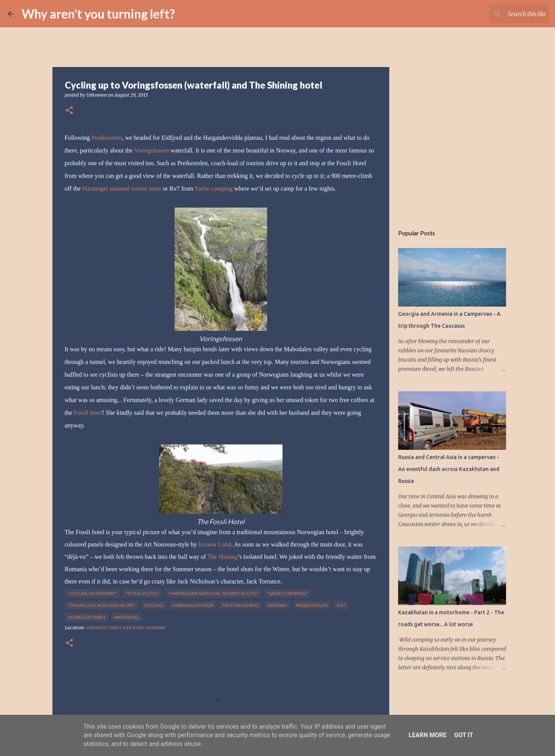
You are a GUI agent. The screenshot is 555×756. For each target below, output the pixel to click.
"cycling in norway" (92, 593)
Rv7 (341, 605)
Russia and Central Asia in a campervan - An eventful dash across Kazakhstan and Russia (449, 469)
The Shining (223, 557)
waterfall (127, 617)
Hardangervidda (193, 605)
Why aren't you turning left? (98, 14)
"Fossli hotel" (142, 593)
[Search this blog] (508, 14)
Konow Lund (215, 544)
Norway (277, 605)
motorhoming (240, 605)
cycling (154, 605)
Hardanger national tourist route (122, 189)
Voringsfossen (151, 150)
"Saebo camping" (288, 593)
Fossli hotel (88, 413)
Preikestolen (107, 138)
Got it (463, 735)
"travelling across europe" (102, 605)
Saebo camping (214, 189)
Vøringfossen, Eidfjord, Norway (126, 628)
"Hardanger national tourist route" (213, 593)
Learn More (427, 735)
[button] (69, 111)
